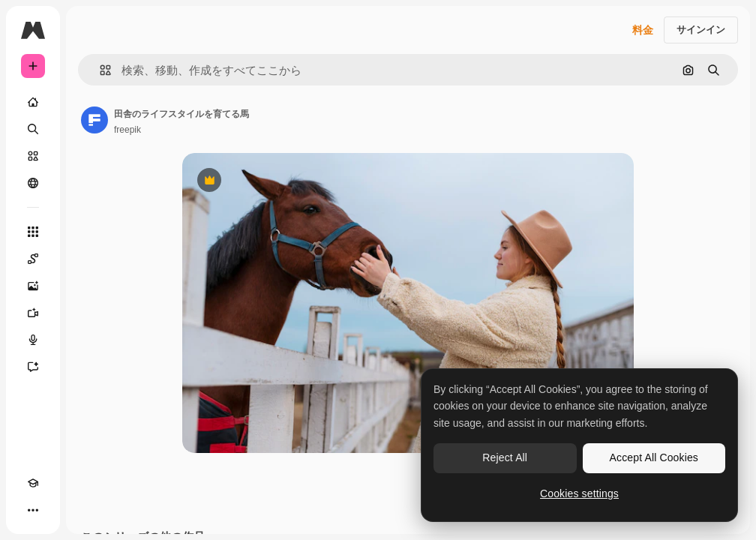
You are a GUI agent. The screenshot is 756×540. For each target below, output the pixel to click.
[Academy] (33, 483)
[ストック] (33, 156)
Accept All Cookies (654, 457)
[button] (99, 70)
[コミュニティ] (33, 183)
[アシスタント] (33, 367)
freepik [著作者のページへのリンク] (127, 130)
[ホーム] (33, 102)
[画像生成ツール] (33, 286)
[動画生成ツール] (33, 313)
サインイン (701, 30)
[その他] (33, 510)
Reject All (505, 457)
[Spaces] (33, 259)
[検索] (33, 129)
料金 (643, 30)
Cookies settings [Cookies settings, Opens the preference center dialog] (579, 493)
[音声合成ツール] (33, 340)
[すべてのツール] (33, 232)
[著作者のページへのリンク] (94, 120)
